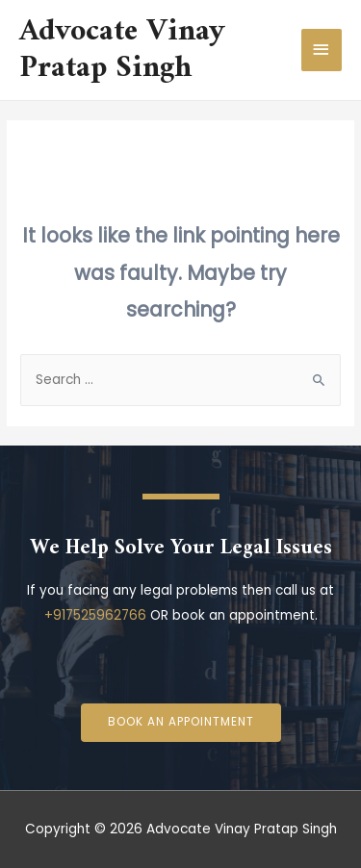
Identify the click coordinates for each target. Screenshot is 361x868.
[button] (181, 723)
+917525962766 (95, 615)
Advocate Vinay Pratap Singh (122, 50)
